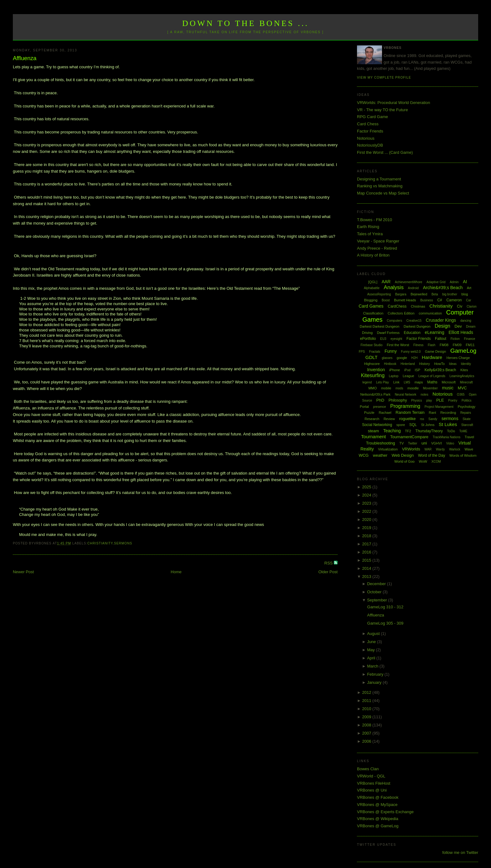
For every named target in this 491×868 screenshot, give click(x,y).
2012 (367, 692)
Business (427, 300)
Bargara (401, 294)
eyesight (396, 339)
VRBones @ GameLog (378, 826)
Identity (466, 364)
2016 (367, 552)
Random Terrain (410, 412)
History (425, 364)
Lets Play (382, 382)
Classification (373, 313)
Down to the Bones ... (246, 23)
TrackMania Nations (447, 437)
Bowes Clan (368, 769)
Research (372, 419)
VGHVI (437, 443)
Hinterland (408, 364)
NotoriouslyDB (370, 145)
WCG (364, 455)
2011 (367, 701)
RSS (329, 563)
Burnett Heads (405, 300)
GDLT (372, 357)
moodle (413, 388)
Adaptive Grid (436, 282)
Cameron (454, 300)
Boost (386, 300)
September (377, 600)
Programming (405, 406)
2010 (367, 709)
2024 (367, 495)
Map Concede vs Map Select (383, 193)
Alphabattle (372, 288)
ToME (463, 431)
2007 (367, 733)
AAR (386, 282)
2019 (367, 528)
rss (422, 419)
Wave (469, 449)
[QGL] (373, 282)
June (372, 642)
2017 (367, 544)
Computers (394, 321)
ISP (417, 370)
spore (401, 425)
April (372, 658)
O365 (461, 395)
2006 (367, 741)
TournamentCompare (409, 437)
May (371, 650)
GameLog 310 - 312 (385, 607)
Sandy (433, 419)
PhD (380, 400)
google (402, 358)
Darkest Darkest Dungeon (380, 326)
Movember (430, 388)
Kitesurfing (373, 375)
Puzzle (369, 413)
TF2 (408, 431)
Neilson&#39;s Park (375, 394)
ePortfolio (368, 339)
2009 (367, 717)
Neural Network (406, 395)
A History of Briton (373, 255)
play (429, 400)
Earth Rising (368, 227)
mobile (386, 388)
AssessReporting (379, 294)
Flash (432, 345)
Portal (364, 407)
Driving (367, 333)
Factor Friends (370, 131)
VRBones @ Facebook (378, 797)
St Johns (428, 425)
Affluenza (25, 58)
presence (379, 407)
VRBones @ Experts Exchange (385, 812)
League (408, 376)
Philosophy (398, 400)
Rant (432, 413)
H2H (414, 358)
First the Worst (398, 345)
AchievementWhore (408, 282)
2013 (367, 577)
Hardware (432, 357)
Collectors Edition (401, 313)
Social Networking (377, 425)
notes (424, 395)
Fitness (418, 345)
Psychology (467, 407)
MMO (372, 388)
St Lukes (448, 424)
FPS (362, 352)
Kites (464, 370)
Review (389, 419)
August (374, 634)
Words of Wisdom (463, 455)
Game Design (435, 351)
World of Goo (404, 461)
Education (412, 333)
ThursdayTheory (429, 431)
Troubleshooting (381, 443)
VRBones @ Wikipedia (378, 819)
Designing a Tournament (379, 179)
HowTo (439, 364)
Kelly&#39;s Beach (440, 370)
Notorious (366, 138)
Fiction (455, 339)
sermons (123, 543)
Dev (458, 326)
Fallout (441, 339)
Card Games (371, 306)
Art (469, 288)
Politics (467, 400)
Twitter (413, 443)
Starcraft (467, 425)
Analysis (394, 287)
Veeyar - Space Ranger (378, 241)
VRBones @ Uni (372, 790)
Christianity (100, 543)
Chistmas (418, 306)
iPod (407, 370)
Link (396, 382)
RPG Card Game (372, 117)
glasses (387, 358)
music (448, 388)
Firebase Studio (371, 345)
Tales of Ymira (370, 234)
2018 (367, 536)
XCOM (436, 462)
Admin (454, 282)
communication (430, 313)
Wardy (440, 449)
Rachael (385, 413)
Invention (376, 370)
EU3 (383, 339)
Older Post (328, 572)
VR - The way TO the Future (382, 110)
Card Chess (368, 124)
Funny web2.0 (411, 352)
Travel (469, 437)
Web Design (403, 455)
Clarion (472, 307)
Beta (435, 294)
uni (424, 443)
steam (373, 431)
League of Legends (432, 376)
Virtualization (388, 449)
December (377, 584)
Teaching (392, 431)
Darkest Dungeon (417, 326)
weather (380, 455)
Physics (416, 400)
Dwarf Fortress (388, 333)
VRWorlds (411, 449)
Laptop (394, 376)
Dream (471, 327)
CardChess (397, 306)
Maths (432, 382)
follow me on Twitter (460, 852)
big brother (450, 294)
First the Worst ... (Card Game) (385, 152)
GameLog (463, 351)
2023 (367, 503)
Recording (448, 413)
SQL (413, 425)
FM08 (444, 345)
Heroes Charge (458, 358)
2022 (367, 511)
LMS (407, 382)
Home (176, 572)
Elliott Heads (461, 332)
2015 (367, 560)
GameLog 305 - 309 (385, 623)
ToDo (451, 431)
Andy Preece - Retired (377, 248)
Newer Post (23, 572)
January (375, 682)
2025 (367, 487)
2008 (367, 725)
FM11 (470, 345)
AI (465, 282)
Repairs (466, 413)
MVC (462, 388)
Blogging (371, 300)
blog (465, 294)
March (373, 666)
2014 (367, 568)
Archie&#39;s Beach (443, 288)
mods (399, 388)
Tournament (373, 437)
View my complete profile (384, 78)
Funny (391, 351)
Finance (470, 339)
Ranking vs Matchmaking (380, 186)
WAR (428, 449)
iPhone (395, 370)
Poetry (453, 400)
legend (367, 382)
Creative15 (414, 321)
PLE (440, 400)
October (375, 592)
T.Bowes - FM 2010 (375, 220)
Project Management (439, 407)
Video (450, 443)
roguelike (408, 419)
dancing (466, 321)
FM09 (457, 345)
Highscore (372, 364)
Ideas (453, 364)
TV (401, 443)
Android (413, 288)
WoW (423, 461)
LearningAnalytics (462, 376)
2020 (367, 520)
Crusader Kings (441, 320)
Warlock (455, 449)
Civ (460, 306)
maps (419, 382)
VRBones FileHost (374, 783)
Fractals (375, 352)
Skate (467, 419)
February (376, 674)
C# (439, 300)
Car (468, 300)
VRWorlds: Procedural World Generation (393, 103)
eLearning (435, 332)
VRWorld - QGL (371, 776)
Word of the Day (432, 455)
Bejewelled (419, 294)
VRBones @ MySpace (377, 805)
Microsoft (449, 382)
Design (442, 326)
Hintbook (390, 364)
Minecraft (466, 382)
